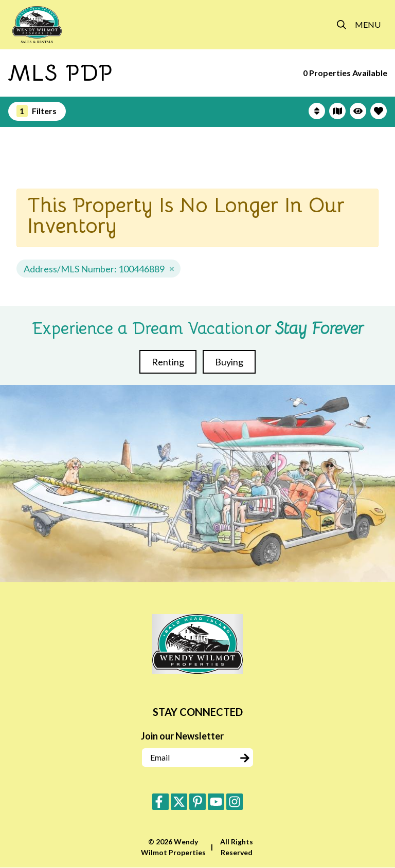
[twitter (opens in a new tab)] (179, 802)
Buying (229, 362)
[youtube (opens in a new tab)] (216, 802)
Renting (168, 362)
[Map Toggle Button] (337, 111)
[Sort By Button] (317, 111)
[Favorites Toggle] (379, 111)
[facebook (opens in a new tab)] (160, 802)
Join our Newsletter (182, 736)
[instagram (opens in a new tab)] (235, 802)
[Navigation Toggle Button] (368, 25)
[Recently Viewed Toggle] (358, 111)
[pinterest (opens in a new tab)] (197, 802)
